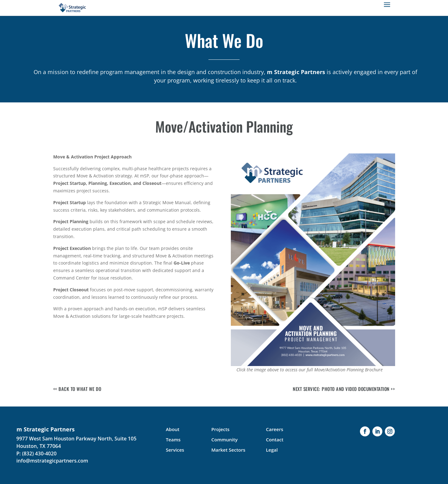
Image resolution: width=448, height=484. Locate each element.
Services (175, 450)
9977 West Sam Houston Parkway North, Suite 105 (77, 439)
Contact (275, 439)
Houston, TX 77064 (39, 446)
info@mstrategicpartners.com (52, 461)
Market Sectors (228, 450)
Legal (272, 450)
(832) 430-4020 (39, 453)
